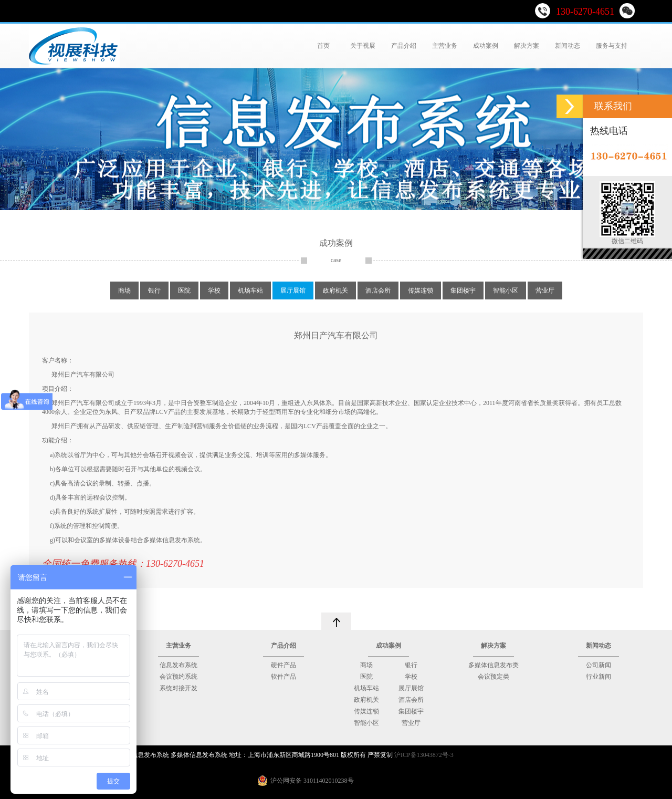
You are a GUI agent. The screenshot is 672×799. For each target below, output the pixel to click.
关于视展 (363, 46)
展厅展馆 (293, 290)
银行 (154, 290)
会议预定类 (493, 677)
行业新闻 (598, 677)
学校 (214, 290)
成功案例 (486, 46)
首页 (324, 46)
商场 (124, 290)
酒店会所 (378, 290)
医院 (184, 290)
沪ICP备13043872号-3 (424, 755)
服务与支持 (612, 46)
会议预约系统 (178, 677)
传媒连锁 (421, 290)
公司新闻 (598, 665)
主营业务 (445, 46)
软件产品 (283, 677)
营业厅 (545, 290)
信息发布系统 (178, 665)
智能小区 (506, 290)
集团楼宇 (463, 290)
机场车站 (250, 290)
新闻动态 (568, 46)
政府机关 (335, 290)
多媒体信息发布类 (493, 665)
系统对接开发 (178, 688)
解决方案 (527, 46)
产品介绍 (404, 46)
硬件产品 (283, 665)
